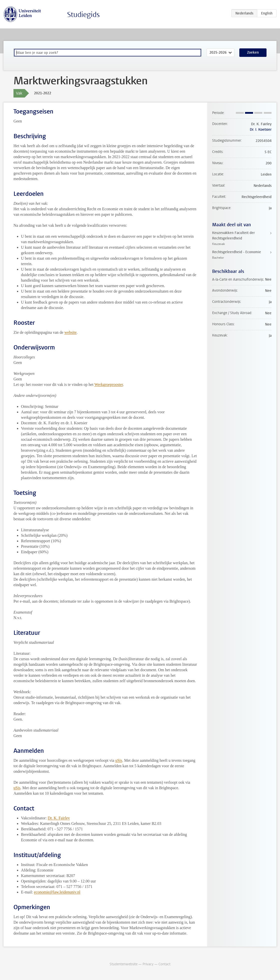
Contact (164, 964)
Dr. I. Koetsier (261, 130)
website (70, 332)
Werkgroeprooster (109, 384)
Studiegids (83, 15)
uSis (119, 760)
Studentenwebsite (124, 964)
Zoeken (253, 53)
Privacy (148, 964)
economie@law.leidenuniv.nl (57, 892)
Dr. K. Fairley (59, 818)
